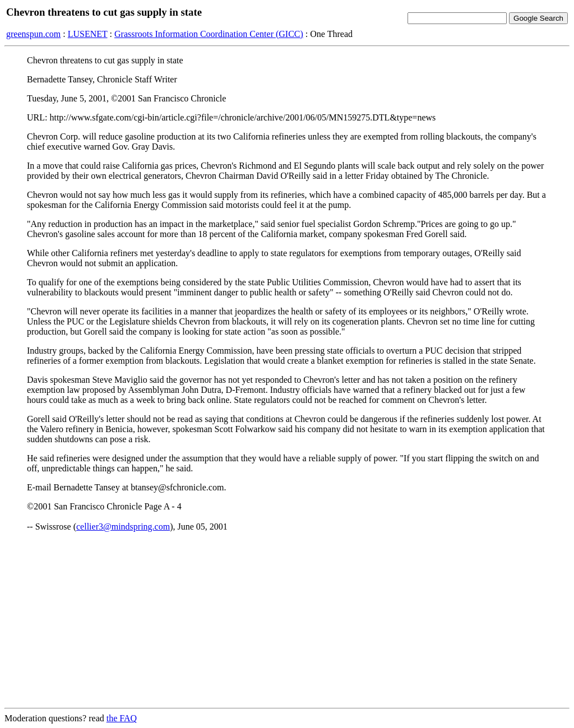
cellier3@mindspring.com (123, 527)
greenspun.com (33, 34)
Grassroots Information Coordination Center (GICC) (209, 34)
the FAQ (122, 718)
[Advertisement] (287, 620)
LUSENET (88, 34)
